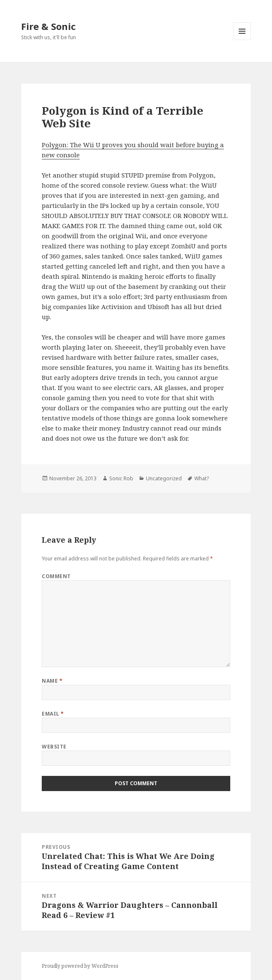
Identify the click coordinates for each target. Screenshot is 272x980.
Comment (56, 576)
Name (52, 681)
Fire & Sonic (48, 26)
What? (202, 478)
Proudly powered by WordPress (80, 966)
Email (53, 714)
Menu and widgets (242, 40)
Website (54, 747)
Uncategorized (164, 478)
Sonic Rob (121, 478)
